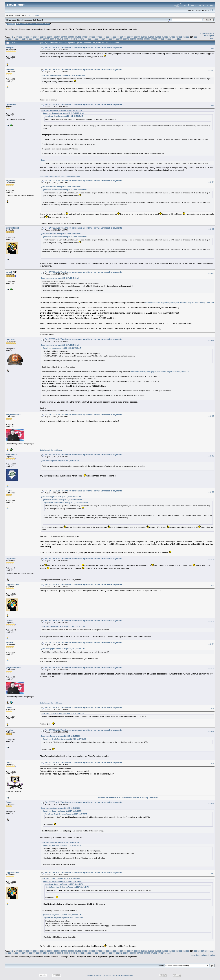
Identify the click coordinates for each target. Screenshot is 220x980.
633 (30, 39)
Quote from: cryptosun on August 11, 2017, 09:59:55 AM (61, 497)
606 (128, 37)
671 (163, 39)
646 (76, 39)
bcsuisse (10, 70)
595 (90, 37)
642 (62, 39)
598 (101, 37)
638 (48, 39)
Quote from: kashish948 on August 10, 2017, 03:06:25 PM (61, 110)
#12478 (211, 764)
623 (188, 37)
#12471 (211, 560)
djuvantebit (11, 104)
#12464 (211, 182)
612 (149, 37)
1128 (179, 39)
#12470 (211, 492)
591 (76, 37)
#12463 (211, 105)
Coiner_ (10, 491)
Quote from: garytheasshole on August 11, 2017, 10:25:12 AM (63, 626)
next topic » (209, 36)
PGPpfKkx (11, 47)
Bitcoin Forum (11, 29)
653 (100, 39)
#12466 (211, 273)
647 (79, 39)
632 (27, 39)
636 (41, 39)
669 (156, 39)
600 (108, 37)
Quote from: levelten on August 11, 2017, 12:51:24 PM (60, 808)
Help (18, 24)
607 (132, 37)
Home (12, 24)
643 (65, 39)
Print (212, 39)
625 (196, 37)
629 (16, 39)
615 (160, 37)
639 (51, 39)
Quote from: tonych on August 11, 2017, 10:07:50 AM (60, 345)
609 (139, 37)
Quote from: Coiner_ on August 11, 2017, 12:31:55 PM (60, 736)
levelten (10, 730)
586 (59, 37)
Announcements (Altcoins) (55, 29)
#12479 (211, 804)
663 (135, 39)
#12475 (211, 669)
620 (177, 37)
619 (174, 37)
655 (107, 39)
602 (115, 37)
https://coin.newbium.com (49, 176)
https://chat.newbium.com (70, 176)
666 (145, 39)
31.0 (34, 20)
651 (93, 39)
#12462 (211, 71)
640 (55, 39)
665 (142, 39)
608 (135, 37)
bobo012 (10, 643)
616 (163, 37)
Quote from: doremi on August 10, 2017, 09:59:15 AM (64, 116)
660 (124, 39)
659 (121, 39)
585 (55, 37)
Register (39, 24)
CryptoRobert (12, 228)
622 (184, 37)
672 (166, 39)
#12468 (211, 416)
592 (80, 37)
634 (34, 39)
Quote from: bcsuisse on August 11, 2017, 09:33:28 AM (61, 187)
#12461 (211, 49)
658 (117, 39)
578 (31, 37)
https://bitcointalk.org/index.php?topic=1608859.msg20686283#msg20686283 (180, 303)
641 (58, 39)
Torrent (40, 20)
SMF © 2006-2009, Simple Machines (120, 975)
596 (94, 37)
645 (72, 39)
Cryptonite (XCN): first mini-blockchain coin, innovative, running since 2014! (127, 798)
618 (170, 37)
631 (24, 39)
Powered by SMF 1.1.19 (96, 975)
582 (45, 37)
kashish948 (11, 455)
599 (104, 37)
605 (125, 37)
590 (73, 37)
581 (42, 37)
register (36, 15)
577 (28, 37)
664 (138, 39)
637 (44, 39)
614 (156, 37)
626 (6, 39)
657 (114, 39)
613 (153, 37)
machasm (11, 339)
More (47, 24)
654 (103, 39)
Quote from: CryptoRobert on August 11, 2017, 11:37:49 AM (62, 713)
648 (83, 39)
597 (97, 37)
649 (86, 39)
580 (38, 37)
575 (21, 37)
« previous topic (207, 33)
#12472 (211, 585)
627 (10, 39)
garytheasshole (13, 415)
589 (69, 37)
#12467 (211, 340)
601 (111, 37)
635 (37, 39)
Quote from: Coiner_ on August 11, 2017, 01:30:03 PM (60, 878)
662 (131, 39)
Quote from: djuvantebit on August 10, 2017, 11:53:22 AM (63, 113)
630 (20, 39)
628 (13, 39)
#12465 (211, 229)
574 (17, 37)
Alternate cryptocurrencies (30, 29)
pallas (9, 762)
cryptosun (11, 181)
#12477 (211, 731)
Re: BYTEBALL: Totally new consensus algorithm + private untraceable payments (83, 47)
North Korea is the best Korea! (51, 450)
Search (25, 24)
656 (110, 39)
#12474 (211, 644)
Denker (9, 621)
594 (87, 37)
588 (66, 37)
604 (121, 37)
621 (181, 37)
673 (170, 39)
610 (142, 37)
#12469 (211, 456)
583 (48, 37)
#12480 (211, 874)
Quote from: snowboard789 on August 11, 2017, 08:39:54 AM (63, 75)
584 (52, 37)
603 (118, 37)
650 (90, 39)
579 (35, 37)
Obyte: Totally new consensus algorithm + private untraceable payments (103, 29)
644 (69, 39)
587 (62, 37)
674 (173, 39)
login (29, 15)
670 (159, 39)
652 (97, 39)
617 (167, 37)
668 (152, 39)
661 (128, 39)
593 (83, 37)
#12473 (211, 622)
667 (149, 39)
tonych (9, 272)
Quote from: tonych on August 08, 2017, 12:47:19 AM (60, 278)
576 (24, 37)
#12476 (211, 709)
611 (146, 37)
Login (32, 24)
